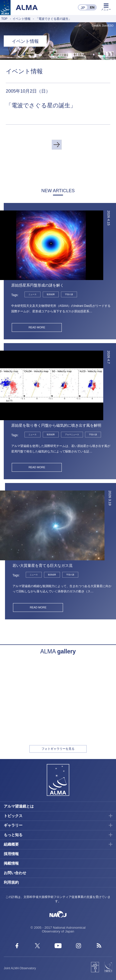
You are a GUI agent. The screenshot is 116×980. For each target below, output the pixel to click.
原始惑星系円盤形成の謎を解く (37, 285)
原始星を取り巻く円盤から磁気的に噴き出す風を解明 (56, 425)
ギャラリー (13, 825)
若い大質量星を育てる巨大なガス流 (42, 565)
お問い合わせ (15, 873)
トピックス (13, 816)
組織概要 (11, 844)
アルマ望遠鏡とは (19, 806)
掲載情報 (11, 863)
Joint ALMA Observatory (20, 968)
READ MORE (37, 327)
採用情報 (11, 854)
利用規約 (11, 882)
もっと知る (13, 835)
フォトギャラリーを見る (58, 749)
